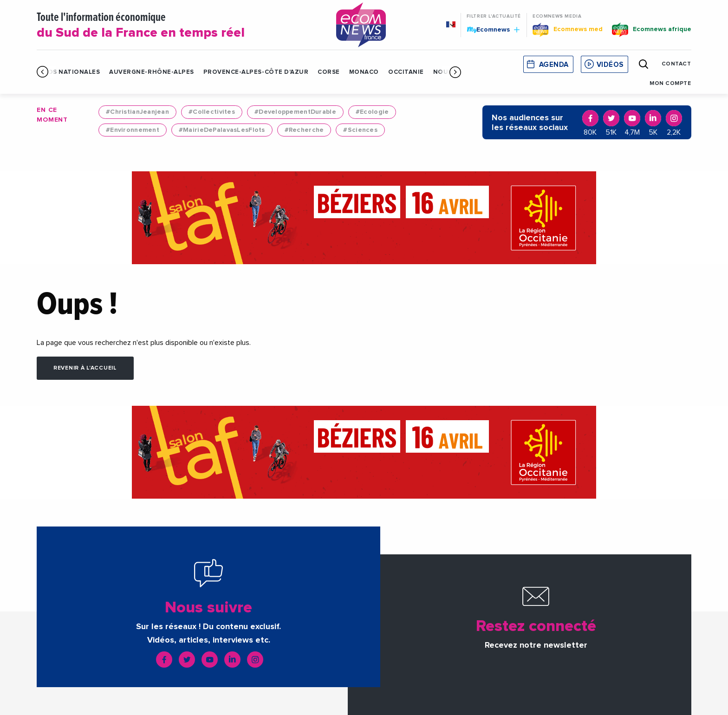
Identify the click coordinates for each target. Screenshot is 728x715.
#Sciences (360, 130)
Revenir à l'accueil (85, 368)
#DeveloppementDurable (295, 112)
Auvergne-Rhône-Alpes (151, 72)
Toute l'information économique (175, 26)
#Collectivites (212, 112)
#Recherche (304, 130)
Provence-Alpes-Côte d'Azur (256, 72)
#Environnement (133, 130)
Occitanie (406, 72)
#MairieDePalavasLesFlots (222, 130)
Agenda (554, 65)
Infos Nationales (68, 72)
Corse (329, 72)
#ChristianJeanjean (137, 112)
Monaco (364, 72)
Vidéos (610, 65)
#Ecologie (372, 112)
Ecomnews (493, 29)
